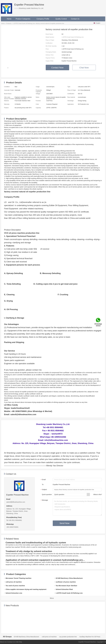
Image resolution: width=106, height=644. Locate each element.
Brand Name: (49, 34)
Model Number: (50, 37)
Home (9, 19)
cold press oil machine (49, 637)
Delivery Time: (50, 55)
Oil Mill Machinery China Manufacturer (26, 637)
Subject (44, 490)
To (43, 485)
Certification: (49, 43)
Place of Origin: (50, 40)
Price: (47, 49)
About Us (3, 642)
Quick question (47, 494)
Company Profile (44, 19)
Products (9, 23)
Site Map (19, 642)
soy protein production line (68, 637)
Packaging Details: (51, 52)
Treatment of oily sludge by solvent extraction (29, 551)
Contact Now (57, 68)
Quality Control (61, 19)
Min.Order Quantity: (51, 46)
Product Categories (24, 19)
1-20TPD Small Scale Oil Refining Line (24, 23)
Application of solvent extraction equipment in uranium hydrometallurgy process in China (46, 560)
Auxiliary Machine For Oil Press (90, 637)
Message (44, 500)
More (52, 598)
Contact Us (75, 19)
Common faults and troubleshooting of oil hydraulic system (36, 543)
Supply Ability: (50, 61)
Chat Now (84, 68)
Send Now (64, 523)
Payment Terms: (50, 58)
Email (43, 480)
